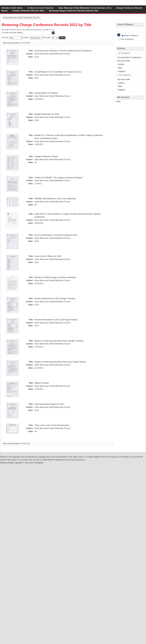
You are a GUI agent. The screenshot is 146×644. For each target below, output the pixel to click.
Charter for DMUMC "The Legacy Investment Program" (59, 178)
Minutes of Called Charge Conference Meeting (55, 277)
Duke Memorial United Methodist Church (21, 18)
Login (144, 4)
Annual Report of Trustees (46, 93)
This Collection (126, 39)
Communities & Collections (129, 57)
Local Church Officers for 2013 (48, 256)
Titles (120, 68)
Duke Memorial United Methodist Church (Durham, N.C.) (85, 8)
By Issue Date (124, 61)
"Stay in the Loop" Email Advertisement (52, 425)
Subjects (121, 71)
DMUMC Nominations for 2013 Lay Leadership (55, 199)
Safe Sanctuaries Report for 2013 (49, 404)
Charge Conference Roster (46, 156)
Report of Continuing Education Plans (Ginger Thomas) (59, 341)
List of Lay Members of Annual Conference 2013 (56, 235)
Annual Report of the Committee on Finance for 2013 (58, 72)
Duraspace (39, 463)
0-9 (3, 30)
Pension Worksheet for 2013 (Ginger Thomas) (55, 298)
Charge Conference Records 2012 (28, 11)
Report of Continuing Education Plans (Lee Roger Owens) (60, 362)
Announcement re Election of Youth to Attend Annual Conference (63, 51)
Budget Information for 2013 (47, 114)
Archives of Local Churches (41, 8)
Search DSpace (130, 35)
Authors (121, 64)
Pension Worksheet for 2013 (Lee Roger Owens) (56, 320)
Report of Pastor (42, 383)
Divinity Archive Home (12, 8)
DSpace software (7, 463)
